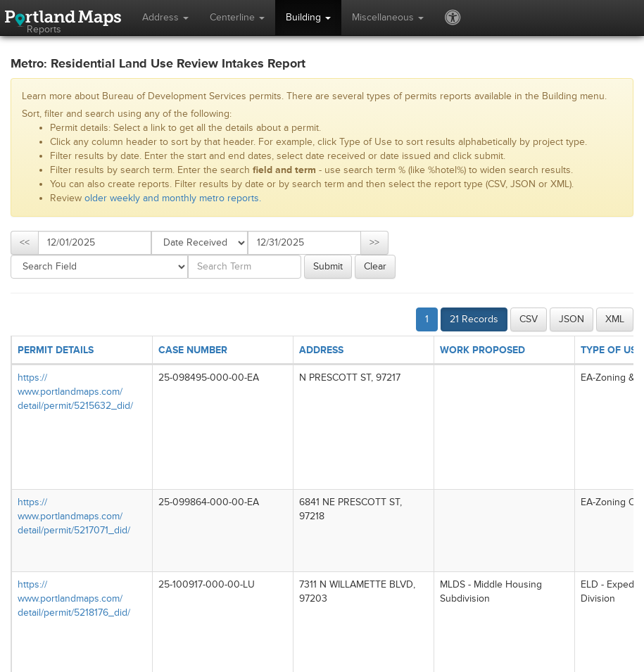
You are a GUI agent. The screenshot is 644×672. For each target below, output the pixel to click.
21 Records (474, 319)
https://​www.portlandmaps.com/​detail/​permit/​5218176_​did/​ (74, 598)
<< (25, 242)
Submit (328, 266)
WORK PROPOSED (482, 350)
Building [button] (308, 17)
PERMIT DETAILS (56, 350)
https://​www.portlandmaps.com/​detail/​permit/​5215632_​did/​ (75, 392)
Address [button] (165, 17)
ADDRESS (321, 350)
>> (374, 242)
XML (615, 319)
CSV (529, 319)
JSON (572, 319)
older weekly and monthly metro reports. (173, 198)
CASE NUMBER (193, 350)
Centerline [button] (237, 17)
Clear (375, 266)
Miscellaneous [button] (388, 17)
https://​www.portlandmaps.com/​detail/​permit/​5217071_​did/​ (74, 516)
